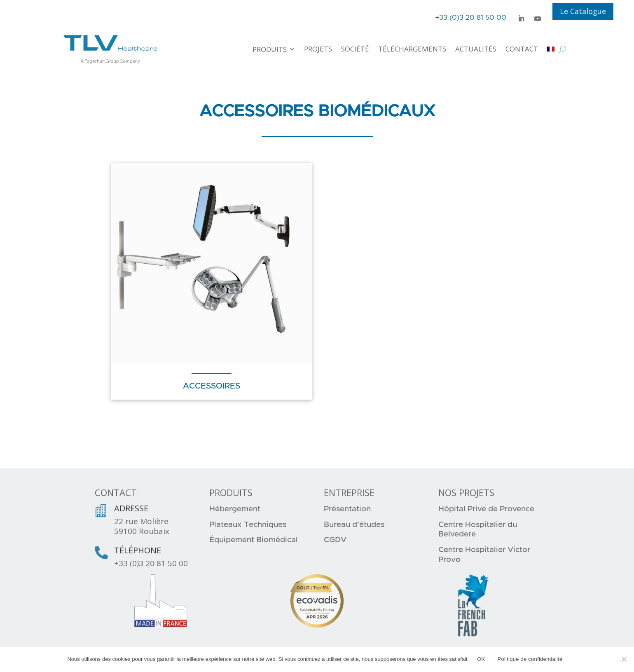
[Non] (624, 659)
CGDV (335, 540)
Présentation (347, 509)
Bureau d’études (354, 525)
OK (481, 659)
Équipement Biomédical (254, 540)
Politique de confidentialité (530, 659)
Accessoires (212, 386)
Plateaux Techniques (248, 525)
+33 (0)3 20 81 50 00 (151, 563)
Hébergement (235, 509)
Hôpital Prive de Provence (486, 509)
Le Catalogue (583, 11)
